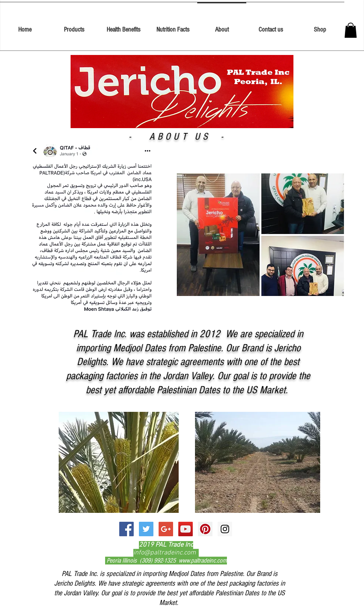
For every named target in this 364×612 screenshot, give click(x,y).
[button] (351, 30)
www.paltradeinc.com (203, 561)
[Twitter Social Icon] (146, 529)
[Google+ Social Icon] (166, 529)
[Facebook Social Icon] (126, 529)
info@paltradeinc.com (165, 553)
